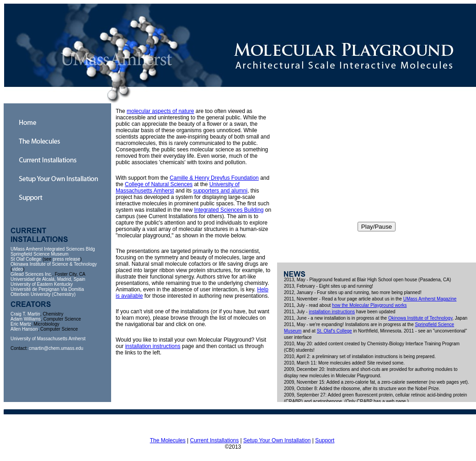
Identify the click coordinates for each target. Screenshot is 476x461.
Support (325, 440)
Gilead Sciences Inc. (31, 274)
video (17, 269)
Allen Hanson (24, 329)
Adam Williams (26, 319)
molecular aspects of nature (160, 111)
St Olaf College (26, 259)
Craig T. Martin (25, 314)
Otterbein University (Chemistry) (43, 294)
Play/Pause (377, 227)
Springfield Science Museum (40, 254)
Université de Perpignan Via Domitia (47, 289)
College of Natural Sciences (159, 184)
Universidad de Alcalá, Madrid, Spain (48, 279)
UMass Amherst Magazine (430, 299)
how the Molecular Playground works (369, 305)
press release (66, 259)
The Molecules (168, 440)
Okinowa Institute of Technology (420, 318)
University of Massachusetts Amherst (48, 339)
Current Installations (215, 440)
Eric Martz (21, 324)
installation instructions (153, 346)
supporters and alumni (220, 191)
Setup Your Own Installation (277, 440)
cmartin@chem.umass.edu (56, 348)
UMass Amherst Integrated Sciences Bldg (53, 249)
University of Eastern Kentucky (42, 284)
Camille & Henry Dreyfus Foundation (214, 178)
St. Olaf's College (334, 331)
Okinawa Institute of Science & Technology (54, 264)
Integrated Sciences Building (229, 210)
